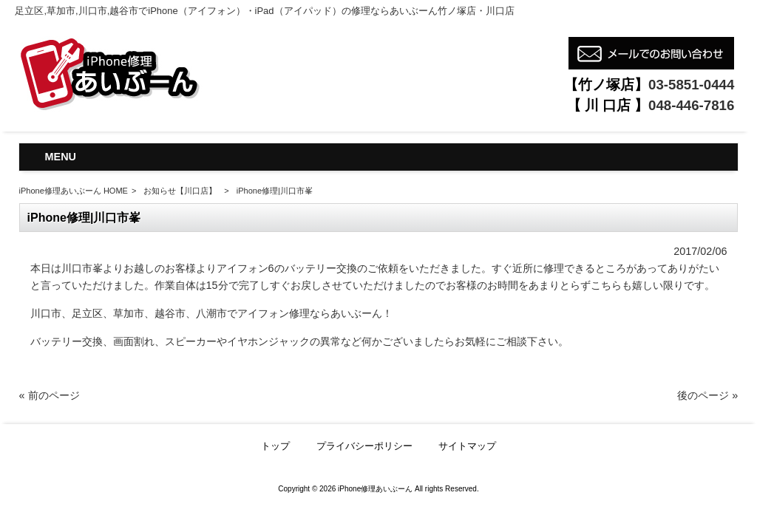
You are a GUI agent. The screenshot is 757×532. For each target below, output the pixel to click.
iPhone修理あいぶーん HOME (74, 191)
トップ (275, 446)
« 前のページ (50, 395)
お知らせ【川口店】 (180, 191)
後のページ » (707, 395)
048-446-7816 (691, 105)
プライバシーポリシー (364, 446)
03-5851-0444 (691, 85)
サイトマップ (467, 446)
